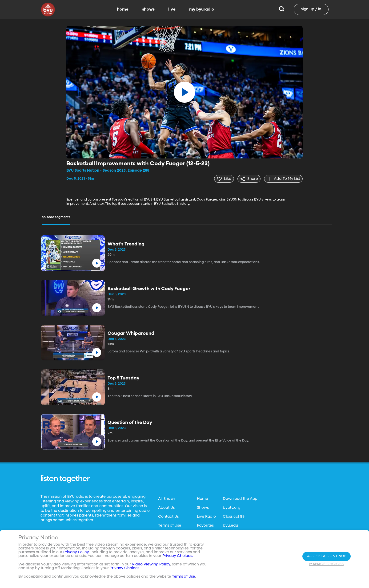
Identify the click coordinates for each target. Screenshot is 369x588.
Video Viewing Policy (151, 564)
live (172, 9)
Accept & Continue (327, 556)
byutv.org (232, 507)
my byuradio (202, 9)
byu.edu (231, 525)
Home (203, 498)
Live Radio (206, 516)
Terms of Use (170, 525)
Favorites (205, 525)
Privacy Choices (124, 568)
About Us (166, 507)
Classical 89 (234, 516)
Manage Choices (326, 564)
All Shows (167, 498)
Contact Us (168, 516)
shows (148, 9)
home (123, 9)
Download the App (240, 498)
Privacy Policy (76, 552)
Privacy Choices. (178, 556)
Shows (203, 507)
